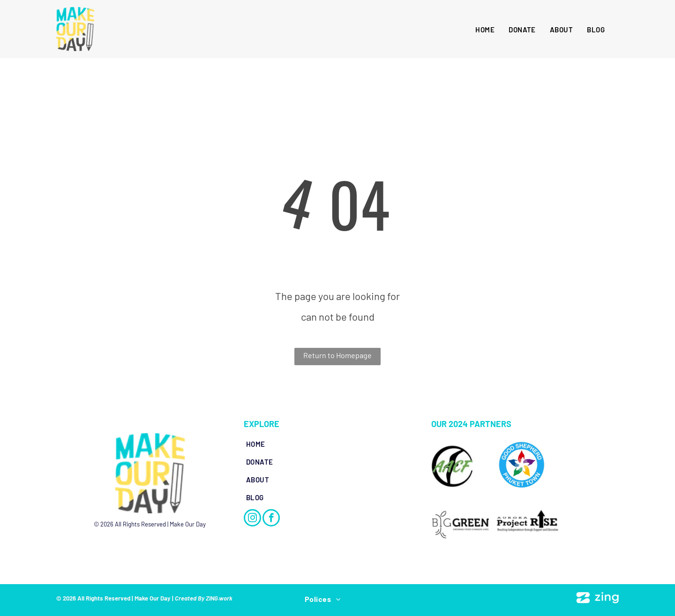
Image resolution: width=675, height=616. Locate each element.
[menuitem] (485, 29)
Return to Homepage (337, 355)
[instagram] (252, 519)
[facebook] (271, 519)
